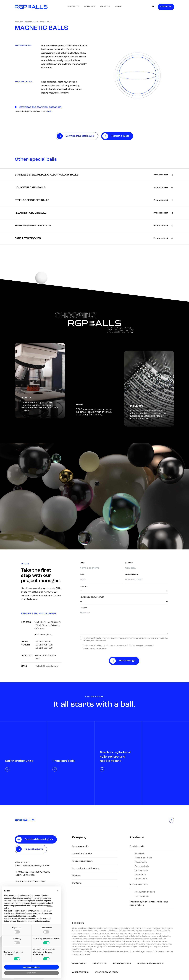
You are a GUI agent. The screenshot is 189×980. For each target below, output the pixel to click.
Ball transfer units (139, 885)
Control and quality (82, 854)
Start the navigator (43, 634)
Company (90, 7)
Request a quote (34, 849)
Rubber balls (141, 870)
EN (153, 7)
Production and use (145, 892)
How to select (142, 896)
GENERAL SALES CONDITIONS (150, 963)
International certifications (86, 868)
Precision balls (31, 22)
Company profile (81, 846)
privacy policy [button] (42, 898)
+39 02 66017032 (44, 645)
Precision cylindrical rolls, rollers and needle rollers (149, 904)
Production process (82, 861)
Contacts (166, 7)
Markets (105, 7)
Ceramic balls (142, 866)
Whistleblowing (80, 972)
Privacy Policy (79, 963)
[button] (57, 891)
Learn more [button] (31, 973)
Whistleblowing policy (106, 972)
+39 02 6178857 (43, 642)
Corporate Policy (122, 963)
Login (50, 111)
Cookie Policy (100, 963)
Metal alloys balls (143, 858)
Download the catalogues (39, 839)
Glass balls (140, 875)
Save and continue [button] (31, 967)
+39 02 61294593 (44, 648)
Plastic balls (141, 862)
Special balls (46, 22)
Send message (127, 661)
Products (73, 7)
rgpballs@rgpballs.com (46, 666)
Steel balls (140, 854)
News (118, 7)
